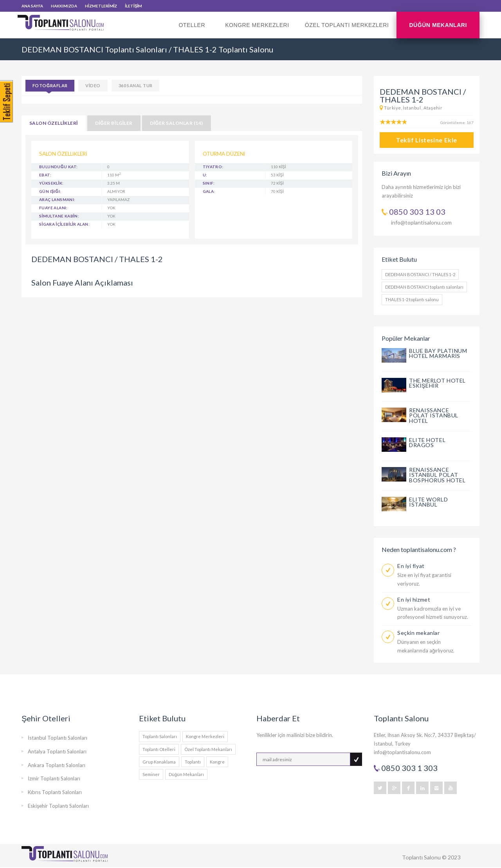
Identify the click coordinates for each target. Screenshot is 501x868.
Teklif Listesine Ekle (427, 140)
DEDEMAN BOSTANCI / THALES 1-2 (420, 274)
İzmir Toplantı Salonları (54, 778)
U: (205, 175)
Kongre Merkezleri (257, 25)
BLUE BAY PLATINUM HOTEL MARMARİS (438, 353)
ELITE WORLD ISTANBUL (428, 502)
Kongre (217, 762)
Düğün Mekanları (438, 25)
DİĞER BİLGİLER (114, 123)
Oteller (194, 30)
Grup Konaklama (159, 762)
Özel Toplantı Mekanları (208, 749)
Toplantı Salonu (421, 857)
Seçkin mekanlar (418, 633)
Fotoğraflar (50, 85)
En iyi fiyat (411, 566)
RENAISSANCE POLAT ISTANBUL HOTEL (434, 416)
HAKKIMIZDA (64, 6)
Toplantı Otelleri (159, 749)
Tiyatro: (213, 167)
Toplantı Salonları (160, 736)
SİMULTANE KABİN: (59, 216)
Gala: (209, 191)
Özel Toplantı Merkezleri (347, 25)
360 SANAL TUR (136, 85)
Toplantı (193, 762)
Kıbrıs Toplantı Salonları (55, 792)
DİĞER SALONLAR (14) (177, 123)
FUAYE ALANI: (53, 208)
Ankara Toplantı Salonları (57, 765)
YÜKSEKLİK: (51, 183)
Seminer (151, 774)
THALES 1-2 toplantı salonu (412, 299)
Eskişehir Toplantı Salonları (59, 806)
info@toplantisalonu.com (421, 222)
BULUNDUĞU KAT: (58, 167)
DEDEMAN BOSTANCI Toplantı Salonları (94, 49)
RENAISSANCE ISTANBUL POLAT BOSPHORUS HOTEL (437, 475)
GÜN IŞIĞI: (50, 191)
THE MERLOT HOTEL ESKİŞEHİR (437, 383)
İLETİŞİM (133, 6)
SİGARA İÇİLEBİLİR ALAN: (64, 224)
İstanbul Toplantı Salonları (58, 738)
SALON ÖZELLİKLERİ (54, 123)
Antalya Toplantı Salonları (57, 751)
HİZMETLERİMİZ (101, 6)
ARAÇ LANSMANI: (57, 199)
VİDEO (93, 85)
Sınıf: (209, 183)
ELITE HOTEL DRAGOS (427, 443)
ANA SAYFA (32, 6)
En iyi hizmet (414, 599)
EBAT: (45, 175)
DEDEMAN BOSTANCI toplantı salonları (424, 287)
